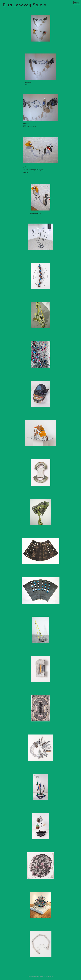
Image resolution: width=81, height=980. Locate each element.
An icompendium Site (48, 977)
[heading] (24, 6)
